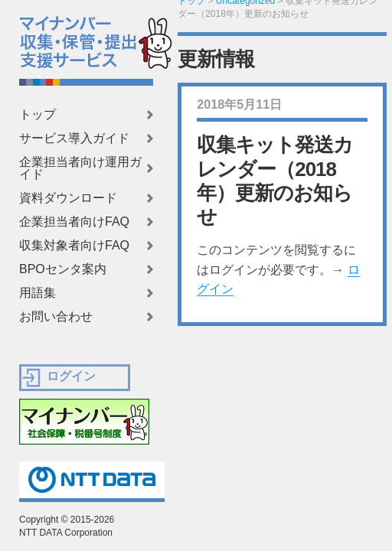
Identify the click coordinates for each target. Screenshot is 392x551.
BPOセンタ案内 (63, 269)
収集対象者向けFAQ (74, 246)
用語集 (38, 293)
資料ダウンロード (68, 198)
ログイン (71, 376)
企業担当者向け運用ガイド (80, 168)
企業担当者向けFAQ (74, 222)
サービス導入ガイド (74, 139)
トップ (38, 115)
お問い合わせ (56, 317)
